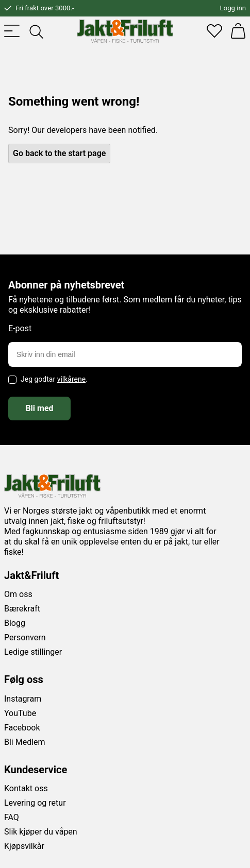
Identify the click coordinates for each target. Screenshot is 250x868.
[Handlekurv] (238, 31)
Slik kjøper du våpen (41, 832)
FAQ (12, 817)
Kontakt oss (26, 788)
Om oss (18, 594)
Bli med (39, 408)
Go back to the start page (59, 153)
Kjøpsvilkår (24, 846)
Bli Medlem (25, 742)
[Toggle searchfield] (36, 31)
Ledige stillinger (33, 652)
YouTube (20, 713)
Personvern (25, 637)
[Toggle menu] (12, 31)
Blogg (15, 623)
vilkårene (72, 379)
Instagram (23, 699)
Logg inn (233, 8)
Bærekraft (22, 609)
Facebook (22, 728)
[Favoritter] (214, 31)
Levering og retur (35, 803)
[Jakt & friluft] (125, 31)
